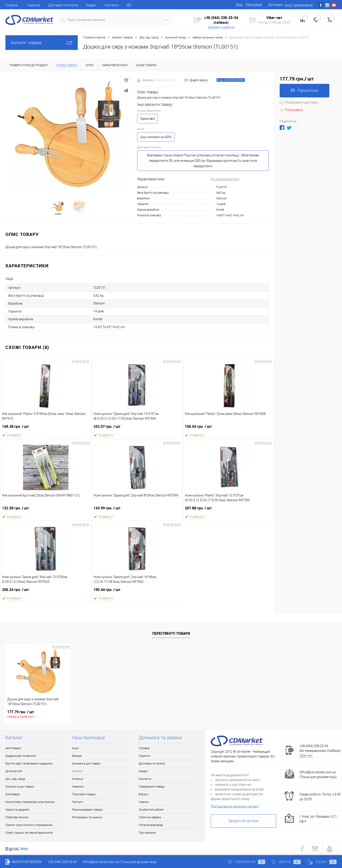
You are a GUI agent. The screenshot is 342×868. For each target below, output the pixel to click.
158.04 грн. (228, 428)
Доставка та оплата (63, 5)
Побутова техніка (17, 817)
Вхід (239, 5)
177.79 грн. (21, 712)
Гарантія (34, 5)
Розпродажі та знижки (87, 817)
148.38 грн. (46, 428)
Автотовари (13, 748)
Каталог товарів (42, 43)
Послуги (77, 802)
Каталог (77, 771)
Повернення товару (152, 787)
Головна (12, 5)
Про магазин (147, 833)
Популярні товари (84, 794)
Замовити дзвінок (221, 27)
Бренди (77, 756)
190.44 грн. (137, 592)
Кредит (91, 5)
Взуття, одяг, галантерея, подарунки (29, 763)
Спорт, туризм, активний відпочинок (29, 833)
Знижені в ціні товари (20, 787)
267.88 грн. (228, 510)
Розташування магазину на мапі (235, 806)
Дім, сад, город (15, 779)
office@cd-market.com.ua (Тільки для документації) (120, 862)
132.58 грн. (46, 510)
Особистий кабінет (151, 810)
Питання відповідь (151, 825)
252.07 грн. (137, 428)
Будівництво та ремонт (21, 756)
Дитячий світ (14, 771)
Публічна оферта (150, 817)
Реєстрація (254, 5)
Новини (144, 802)
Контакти (112, 5)
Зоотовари (13, 794)
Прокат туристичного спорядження (29, 825)
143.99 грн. (137, 510)
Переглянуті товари (171, 633)
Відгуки (144, 794)
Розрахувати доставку (299, 102)
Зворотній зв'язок (244, 821)
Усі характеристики (225, 179)
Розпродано (291, 110)
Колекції (78, 779)
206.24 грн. (46, 592)
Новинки (78, 787)
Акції (75, 748)
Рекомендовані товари (87, 810)
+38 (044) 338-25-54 (221, 18)
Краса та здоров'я (17, 810)
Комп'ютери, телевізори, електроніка (30, 802)
